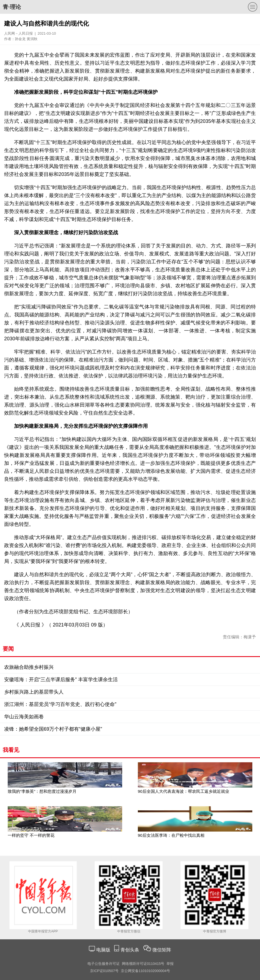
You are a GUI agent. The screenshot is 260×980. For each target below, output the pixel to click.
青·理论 (12, 7)
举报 (170, 964)
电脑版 (103, 950)
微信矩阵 (162, 950)
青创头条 (131, 950)
